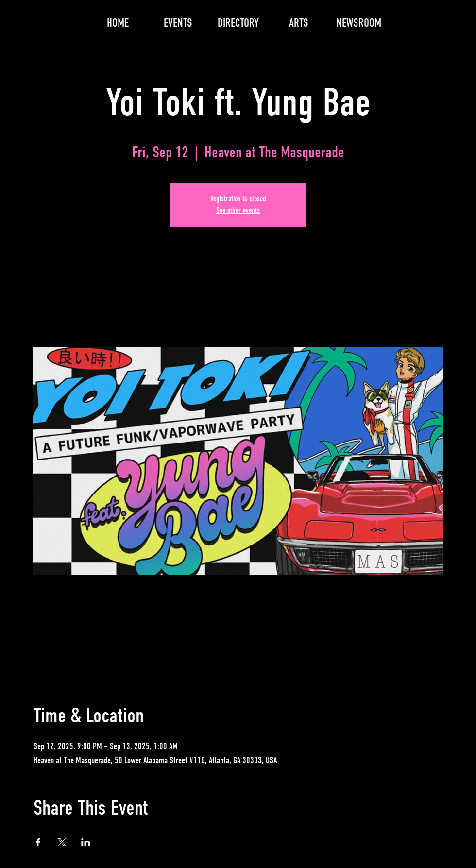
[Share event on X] (62, 842)
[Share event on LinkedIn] (86, 842)
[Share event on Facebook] (38, 842)
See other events (238, 211)
